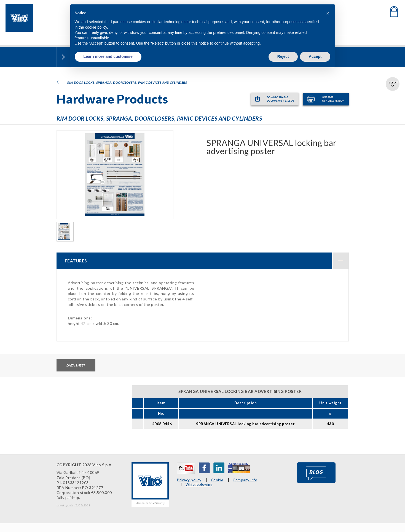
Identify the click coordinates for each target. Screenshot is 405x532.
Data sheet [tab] (76, 365)
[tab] (203, 261)
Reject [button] (283, 56)
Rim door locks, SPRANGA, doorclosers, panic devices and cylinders (122, 82)
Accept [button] (315, 56)
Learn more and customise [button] (108, 56)
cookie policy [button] (96, 27)
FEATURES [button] (207, 261)
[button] (328, 13)
